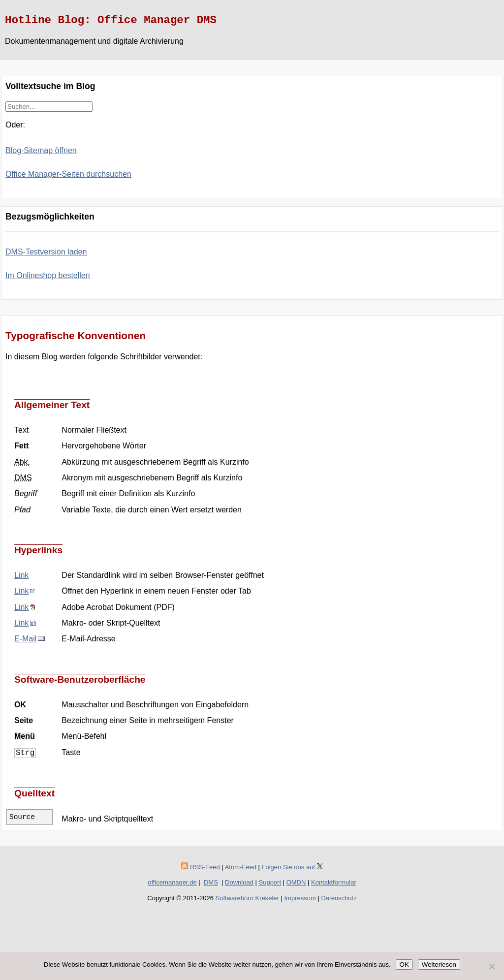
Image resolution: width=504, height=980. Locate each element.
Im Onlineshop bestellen (48, 275)
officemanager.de (172, 882)
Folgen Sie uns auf (292, 867)
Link (21, 575)
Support (270, 882)
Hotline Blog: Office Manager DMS (111, 20)
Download (239, 882)
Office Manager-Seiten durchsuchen (68, 174)
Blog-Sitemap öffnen (41, 150)
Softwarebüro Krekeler (247, 898)
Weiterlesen (439, 964)
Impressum (300, 898)
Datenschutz (339, 898)
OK (404, 964)
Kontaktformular (334, 882)
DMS (211, 882)
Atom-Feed (241, 867)
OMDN (296, 882)
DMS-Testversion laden (46, 252)
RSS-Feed (205, 867)
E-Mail (25, 639)
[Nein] (492, 966)
